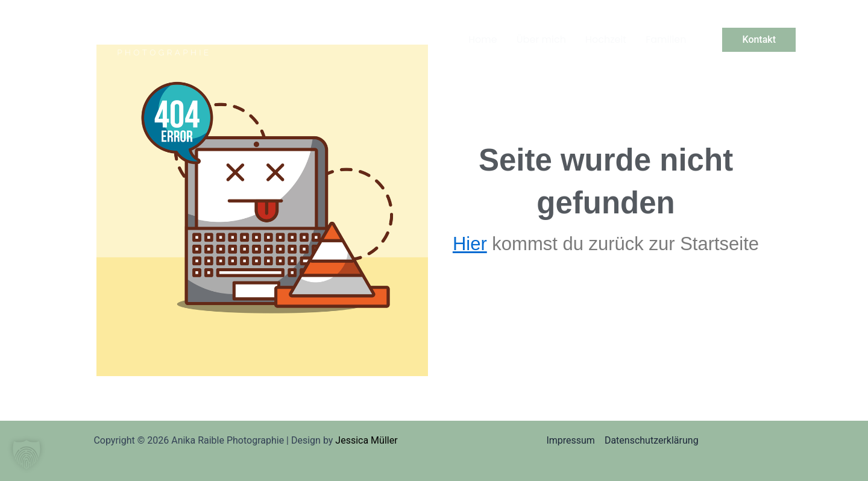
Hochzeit (606, 39)
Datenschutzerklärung (652, 440)
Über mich (541, 39)
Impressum (571, 440)
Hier (470, 244)
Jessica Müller (366, 440)
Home (483, 39)
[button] (759, 40)
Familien (666, 39)
